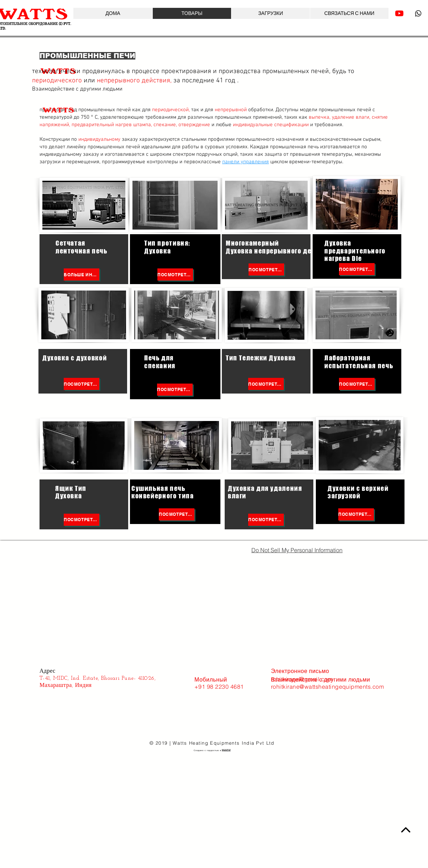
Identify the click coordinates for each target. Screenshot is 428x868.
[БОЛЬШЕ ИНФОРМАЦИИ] (82, 274)
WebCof (226, 750)
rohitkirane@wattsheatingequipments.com (327, 687)
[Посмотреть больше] (175, 274)
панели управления (246, 162)
